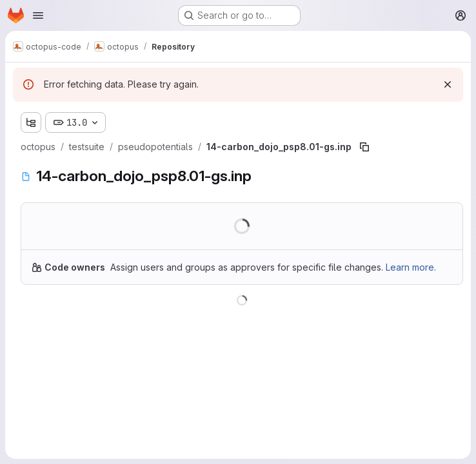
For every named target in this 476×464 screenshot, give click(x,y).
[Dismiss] (448, 84)
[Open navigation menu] (38, 15)
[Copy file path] (364, 147)
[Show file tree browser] (31, 122)
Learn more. (411, 267)
